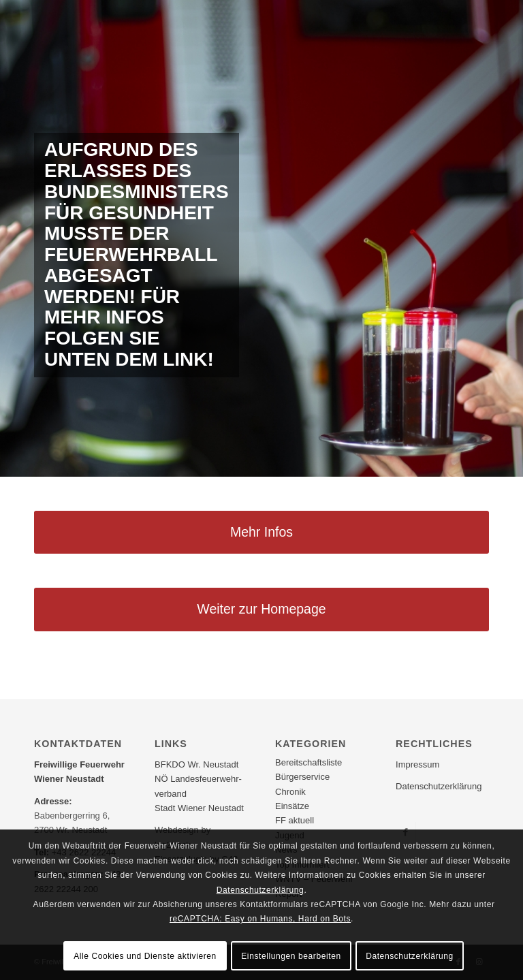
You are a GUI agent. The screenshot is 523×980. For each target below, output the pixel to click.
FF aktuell (295, 820)
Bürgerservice (302, 777)
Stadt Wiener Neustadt (199, 808)
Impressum (417, 764)
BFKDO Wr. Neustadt (196, 764)
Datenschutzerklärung (439, 786)
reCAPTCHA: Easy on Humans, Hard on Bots (260, 919)
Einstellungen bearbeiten (291, 956)
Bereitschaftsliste (308, 762)
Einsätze (292, 806)
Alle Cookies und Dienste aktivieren (145, 956)
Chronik (290, 792)
